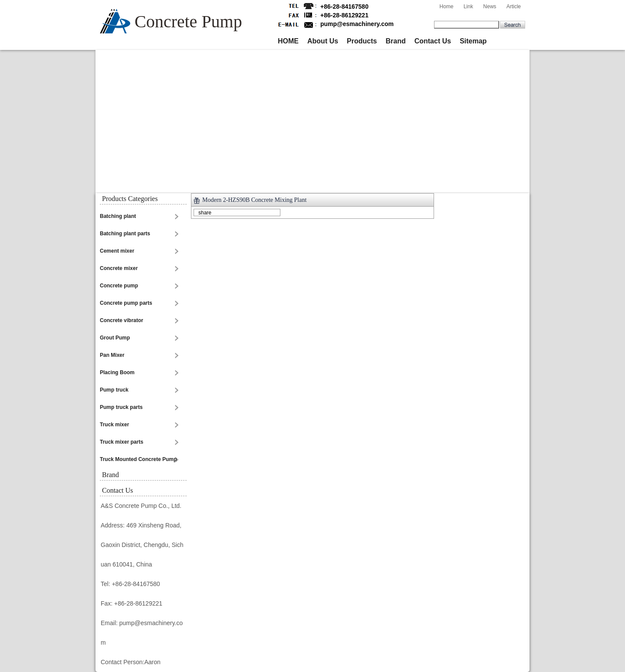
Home (447, 7)
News (490, 7)
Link (468, 7)
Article (514, 7)
